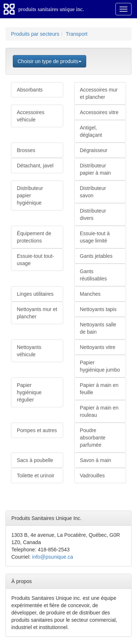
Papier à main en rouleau (99, 411)
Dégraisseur (94, 150)
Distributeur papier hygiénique (30, 195)
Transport (77, 34)
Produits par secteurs (35, 34)
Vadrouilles (92, 476)
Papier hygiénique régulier (29, 392)
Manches (90, 294)
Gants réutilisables (94, 275)
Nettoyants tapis (98, 309)
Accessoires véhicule (31, 116)
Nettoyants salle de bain (98, 328)
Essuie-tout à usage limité (95, 237)
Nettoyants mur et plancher (37, 313)
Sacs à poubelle (35, 460)
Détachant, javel (35, 166)
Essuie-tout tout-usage (35, 260)
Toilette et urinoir (36, 476)
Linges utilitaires (35, 294)
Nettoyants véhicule (29, 351)
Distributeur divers (93, 214)
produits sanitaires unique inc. (51, 9)
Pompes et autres (37, 430)
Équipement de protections (34, 237)
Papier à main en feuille (99, 389)
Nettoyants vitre (98, 347)
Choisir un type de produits (50, 61)
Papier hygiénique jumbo (100, 366)
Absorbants (30, 90)
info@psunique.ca (53, 557)
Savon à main (96, 460)
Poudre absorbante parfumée (93, 438)
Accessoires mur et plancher (99, 93)
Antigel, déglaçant (91, 131)
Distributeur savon (93, 192)
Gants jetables (96, 256)
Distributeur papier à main (96, 169)
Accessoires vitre (99, 112)
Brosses (26, 150)
